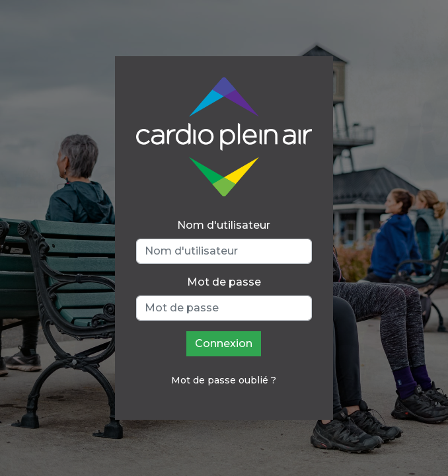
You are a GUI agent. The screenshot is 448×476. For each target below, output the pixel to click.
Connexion (224, 343)
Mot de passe (224, 282)
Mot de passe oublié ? (224, 380)
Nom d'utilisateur (224, 225)
